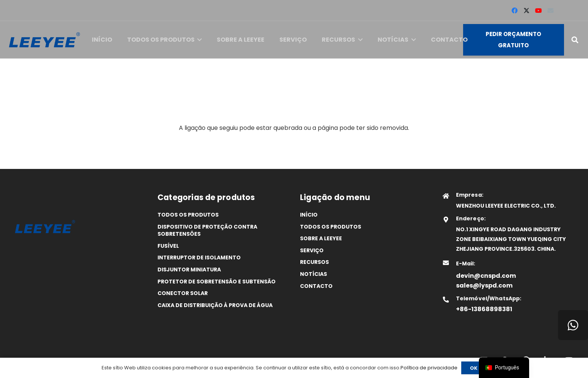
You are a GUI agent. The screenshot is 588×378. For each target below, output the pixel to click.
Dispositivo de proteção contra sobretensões (207, 230)
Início (309, 215)
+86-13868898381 (484, 309)
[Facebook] (514, 11)
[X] (526, 11)
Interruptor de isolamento (199, 258)
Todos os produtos (188, 215)
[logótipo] (44, 40)
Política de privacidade (429, 368)
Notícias (313, 274)
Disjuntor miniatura (189, 270)
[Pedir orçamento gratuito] (514, 40)
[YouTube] (538, 11)
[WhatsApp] (573, 325)
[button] (198, 40)
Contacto (316, 286)
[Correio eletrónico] (550, 11)
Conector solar (183, 293)
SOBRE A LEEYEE (321, 238)
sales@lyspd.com (484, 285)
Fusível (168, 246)
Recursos (314, 262)
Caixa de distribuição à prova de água (215, 305)
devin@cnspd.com (486, 276)
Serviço (312, 250)
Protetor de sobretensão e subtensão (217, 282)
